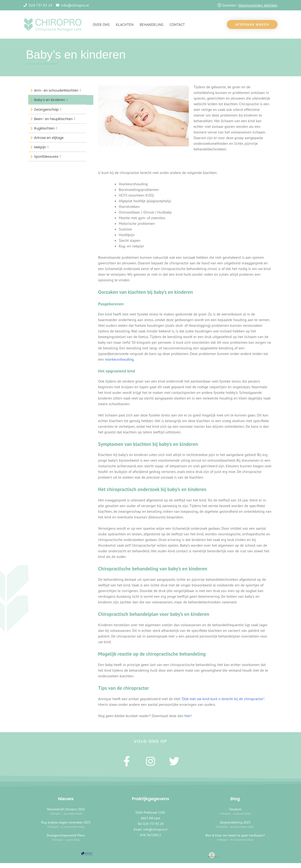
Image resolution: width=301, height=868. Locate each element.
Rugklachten (46, 128)
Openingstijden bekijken (258, 5)
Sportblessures (48, 156)
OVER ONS (101, 24)
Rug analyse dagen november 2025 (66, 822)
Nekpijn (41, 147)
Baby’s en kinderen (51, 100)
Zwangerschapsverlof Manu (66, 836)
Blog (235, 799)
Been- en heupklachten (55, 119)
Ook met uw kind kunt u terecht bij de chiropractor (223, 699)
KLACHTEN (125, 24)
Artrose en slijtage (49, 138)
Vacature (235, 809)
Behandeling (152, 24)
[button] (252, 24)
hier (188, 716)
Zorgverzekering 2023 (235, 822)
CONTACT (177, 24)
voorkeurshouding (119, 359)
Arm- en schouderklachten (57, 90)
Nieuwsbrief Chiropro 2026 (66, 809)
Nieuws (66, 799)
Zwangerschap (48, 109)
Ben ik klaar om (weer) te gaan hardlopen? (235, 836)
